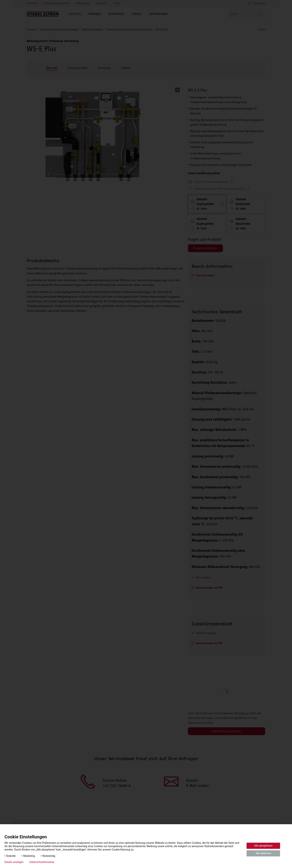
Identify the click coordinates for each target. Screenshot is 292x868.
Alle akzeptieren (263, 846)
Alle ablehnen (263, 853)
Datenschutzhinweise (42, 862)
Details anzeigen (14, 862)
